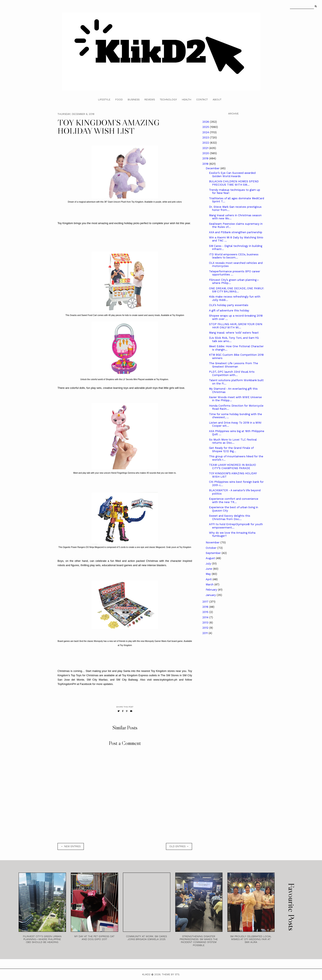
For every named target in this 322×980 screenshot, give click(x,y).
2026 (206, 122)
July (209, 564)
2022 (206, 143)
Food (119, 100)
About (217, 100)
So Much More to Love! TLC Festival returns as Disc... (233, 441)
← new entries (71, 846)
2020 (206, 153)
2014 (206, 617)
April (209, 579)
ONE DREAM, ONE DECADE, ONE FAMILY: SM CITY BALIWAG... (237, 290)
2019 (206, 158)
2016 (206, 607)
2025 (206, 127)
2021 (206, 148)
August (211, 558)
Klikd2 (146, 974)
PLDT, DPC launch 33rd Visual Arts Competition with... (232, 373)
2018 (206, 164)
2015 (206, 612)
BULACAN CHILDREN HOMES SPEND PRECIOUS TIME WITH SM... (234, 183)
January (211, 595)
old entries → (179, 846)
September (214, 553)
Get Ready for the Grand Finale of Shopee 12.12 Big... (231, 450)
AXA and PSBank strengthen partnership (236, 232)
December (213, 168)
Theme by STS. (171, 974)
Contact (202, 100)
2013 (206, 623)
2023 (206, 138)
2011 (205, 633)
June (209, 569)
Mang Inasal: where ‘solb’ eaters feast (234, 333)
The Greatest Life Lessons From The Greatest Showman (234, 365)
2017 (206, 602)
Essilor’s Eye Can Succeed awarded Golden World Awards (232, 175)
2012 (206, 628)
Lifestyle (104, 100)
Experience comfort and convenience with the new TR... (234, 500)
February (212, 590)
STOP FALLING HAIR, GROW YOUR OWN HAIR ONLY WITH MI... (236, 326)
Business (134, 100)
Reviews (150, 100)
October (211, 548)
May (209, 574)
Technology (168, 100)
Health (187, 100)
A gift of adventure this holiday (229, 310)
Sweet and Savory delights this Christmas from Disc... (230, 517)
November (213, 542)
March (210, 584)
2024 (206, 132)
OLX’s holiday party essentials (229, 305)
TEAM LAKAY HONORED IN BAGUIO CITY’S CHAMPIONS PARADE (232, 467)
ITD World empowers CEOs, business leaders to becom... (234, 256)
